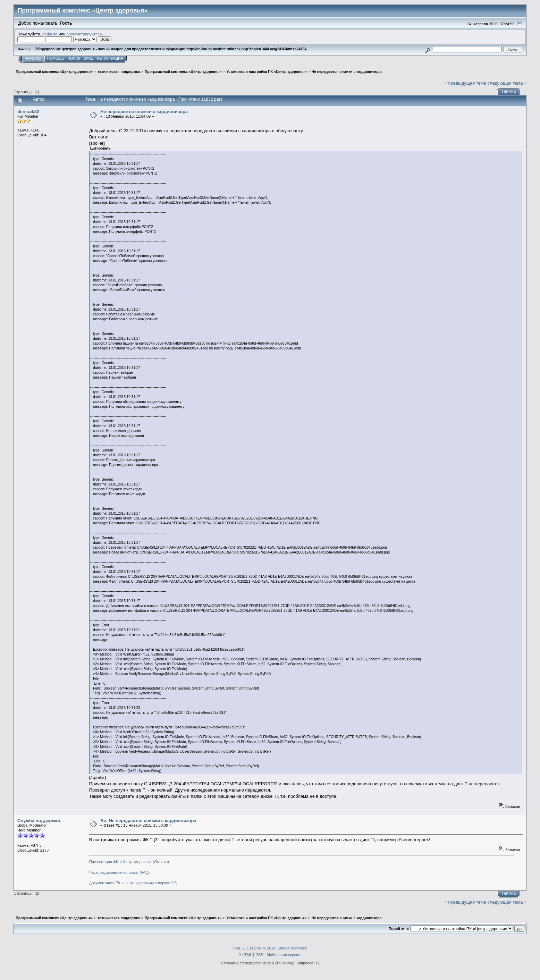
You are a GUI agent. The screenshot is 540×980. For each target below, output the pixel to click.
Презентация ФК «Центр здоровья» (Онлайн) (129, 862)
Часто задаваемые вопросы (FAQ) (120, 872)
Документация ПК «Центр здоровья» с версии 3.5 (133, 883)
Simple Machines (292, 948)
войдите (50, 34)
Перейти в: (399, 929)
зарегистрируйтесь (84, 34)
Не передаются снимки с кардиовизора (144, 112)
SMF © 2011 (265, 948)
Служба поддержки (39, 821)
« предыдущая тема (465, 83)
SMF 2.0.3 (242, 948)
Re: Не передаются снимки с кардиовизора (148, 821)
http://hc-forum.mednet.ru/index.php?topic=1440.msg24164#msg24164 (246, 49)
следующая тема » (507, 83)
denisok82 (28, 112)
